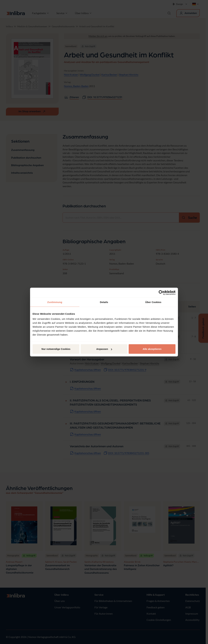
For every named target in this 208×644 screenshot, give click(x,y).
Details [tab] (104, 302)
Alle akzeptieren (152, 349)
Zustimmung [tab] (55, 302)
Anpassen (104, 349)
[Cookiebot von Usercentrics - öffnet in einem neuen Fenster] (161, 293)
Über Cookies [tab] (153, 302)
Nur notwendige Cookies (56, 349)
